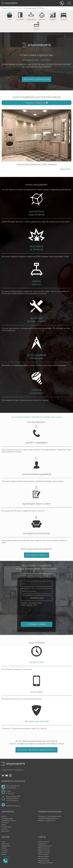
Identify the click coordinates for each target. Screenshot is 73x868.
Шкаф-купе (5, 844)
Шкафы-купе (42, 844)
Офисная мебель (43, 856)
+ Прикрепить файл (37, 598)
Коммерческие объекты (9, 821)
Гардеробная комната (45, 846)
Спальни (4, 852)
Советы (4, 825)
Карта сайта (5, 831)
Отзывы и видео (7, 827)
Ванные (4, 854)
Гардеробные (6, 846)
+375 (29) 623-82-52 (12, 798)
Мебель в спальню (44, 852)
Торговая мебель (43, 858)
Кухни (20, 8)
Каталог (13, 8)
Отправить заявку (36, 624)
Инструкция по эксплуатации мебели (50, 816)
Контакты (5, 829)
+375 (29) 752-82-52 (12, 801)
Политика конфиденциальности (48, 818)
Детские (4, 848)
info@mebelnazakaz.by (13, 806)
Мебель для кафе (44, 861)
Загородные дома (7, 818)
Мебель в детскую (44, 848)
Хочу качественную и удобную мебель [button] (36, 750)
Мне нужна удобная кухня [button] (36, 79)
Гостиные (5, 850)
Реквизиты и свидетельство (47, 821)
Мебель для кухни (44, 842)
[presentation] (37, 612)
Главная (4, 8)
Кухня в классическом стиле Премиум (37, 165)
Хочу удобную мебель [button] (37, 555)
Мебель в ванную (43, 854)
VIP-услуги (5, 823)
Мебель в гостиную (44, 850)
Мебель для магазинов (45, 863)
